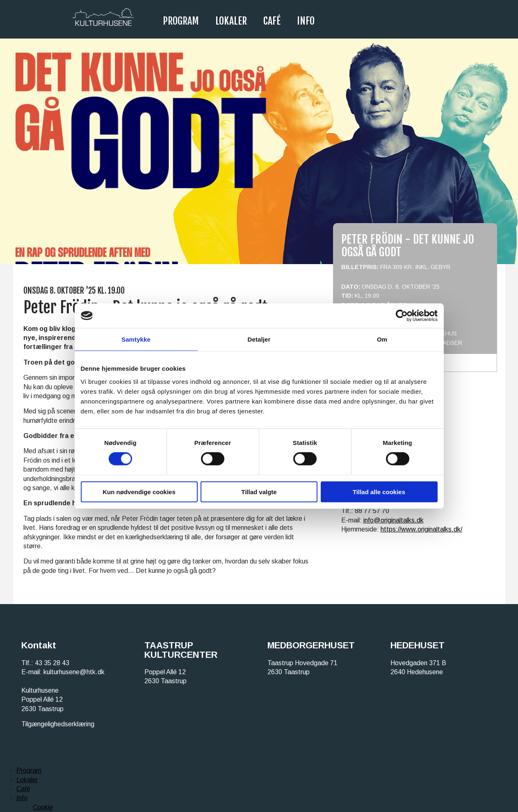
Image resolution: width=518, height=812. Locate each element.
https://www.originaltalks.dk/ (421, 529)
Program (181, 21)
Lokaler (231, 21)
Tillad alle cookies (379, 492)
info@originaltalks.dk (394, 520)
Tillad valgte (259, 492)
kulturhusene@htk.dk (74, 672)
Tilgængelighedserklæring (58, 724)
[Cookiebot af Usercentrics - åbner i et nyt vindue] (402, 316)
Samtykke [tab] (136, 339)
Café (272, 21)
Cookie (43, 807)
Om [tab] (382, 339)
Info (306, 21)
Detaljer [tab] (259, 339)
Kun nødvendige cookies (139, 492)
